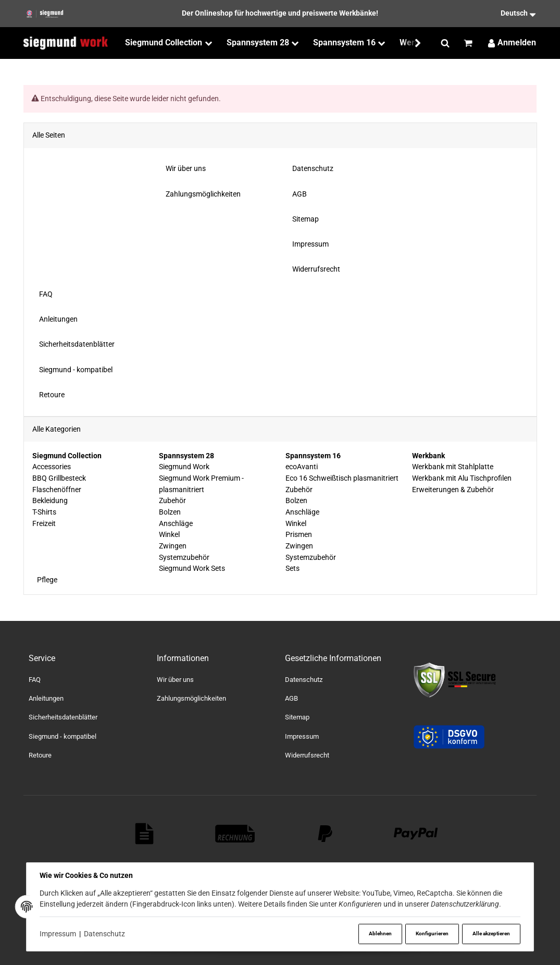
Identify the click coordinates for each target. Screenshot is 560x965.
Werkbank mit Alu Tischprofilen (461, 478)
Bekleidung (50, 501)
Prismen (298, 535)
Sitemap (297, 717)
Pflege (46, 580)
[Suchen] (445, 43)
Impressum (58, 934)
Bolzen (170, 512)
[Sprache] (504, 14)
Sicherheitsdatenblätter (63, 717)
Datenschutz (105, 934)
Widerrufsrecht (307, 755)
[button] (413, 43)
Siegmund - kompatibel (63, 736)
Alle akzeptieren (491, 933)
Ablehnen (378, 933)
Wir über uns (175, 680)
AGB (291, 698)
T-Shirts (44, 512)
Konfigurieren (431, 933)
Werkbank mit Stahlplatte (452, 467)
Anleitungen (46, 698)
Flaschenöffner (57, 490)
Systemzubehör (184, 557)
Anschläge (176, 523)
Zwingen (173, 546)
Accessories (52, 467)
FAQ (35, 680)
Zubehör (172, 501)
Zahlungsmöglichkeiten (191, 698)
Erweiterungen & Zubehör (452, 490)
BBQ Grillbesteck (59, 478)
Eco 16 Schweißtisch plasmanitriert (341, 478)
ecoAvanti (301, 467)
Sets (292, 569)
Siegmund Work (184, 467)
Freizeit (44, 523)
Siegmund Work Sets (192, 569)
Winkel (169, 535)
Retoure (40, 755)
